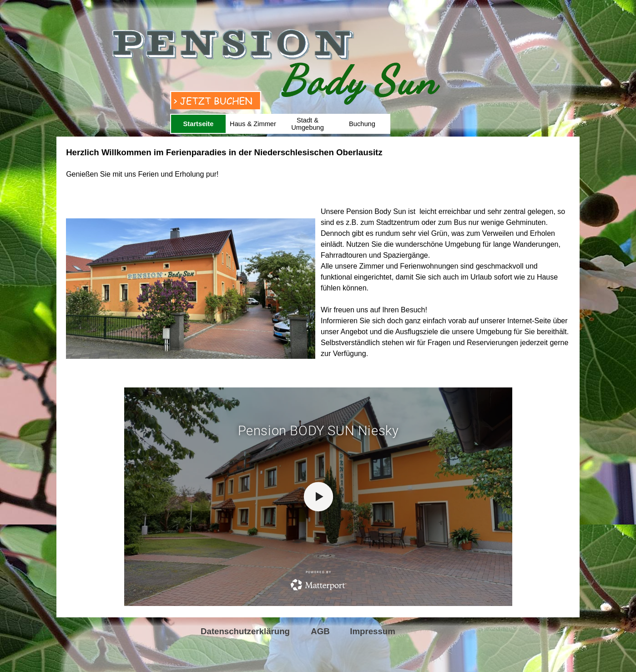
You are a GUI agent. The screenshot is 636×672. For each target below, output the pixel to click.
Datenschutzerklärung (245, 631)
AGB (320, 631)
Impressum (373, 631)
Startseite (199, 124)
